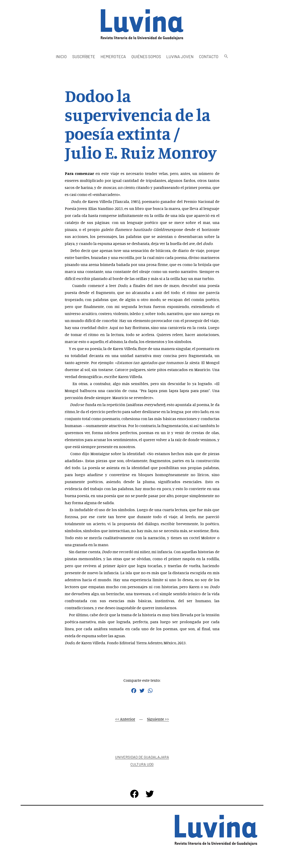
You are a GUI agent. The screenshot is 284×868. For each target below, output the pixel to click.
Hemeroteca (113, 56)
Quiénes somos (146, 56)
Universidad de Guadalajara (142, 757)
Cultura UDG (142, 764)
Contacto (209, 56)
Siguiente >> (158, 719)
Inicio (61, 56)
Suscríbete (84, 56)
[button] (226, 57)
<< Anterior (125, 719)
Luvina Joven (180, 56)
